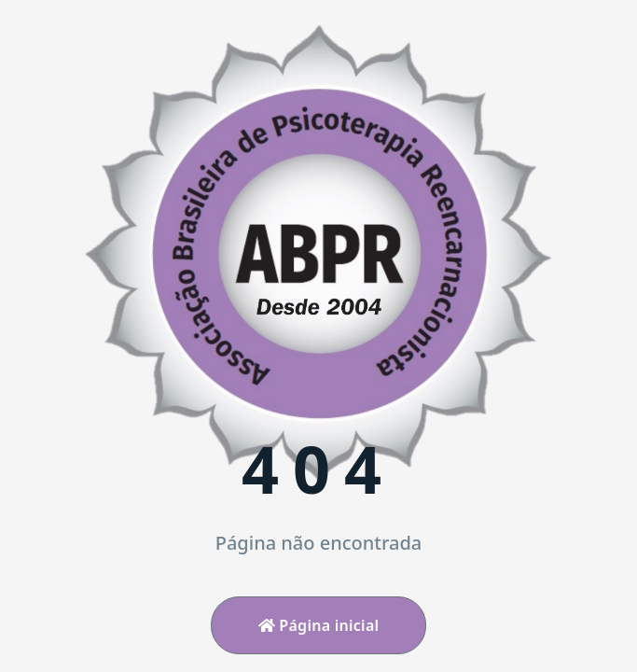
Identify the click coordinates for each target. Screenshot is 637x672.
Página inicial (319, 625)
